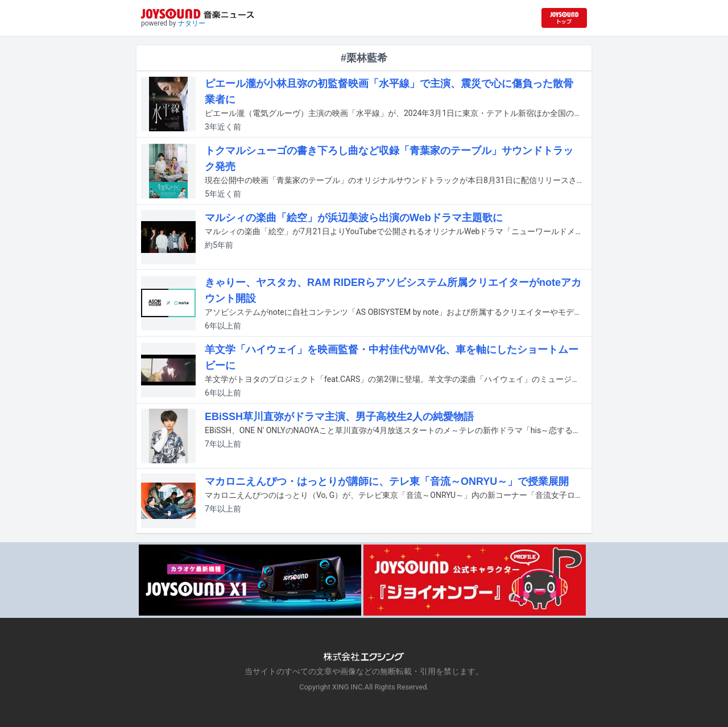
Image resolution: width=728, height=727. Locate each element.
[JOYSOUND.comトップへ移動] (564, 18)
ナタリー (192, 23)
